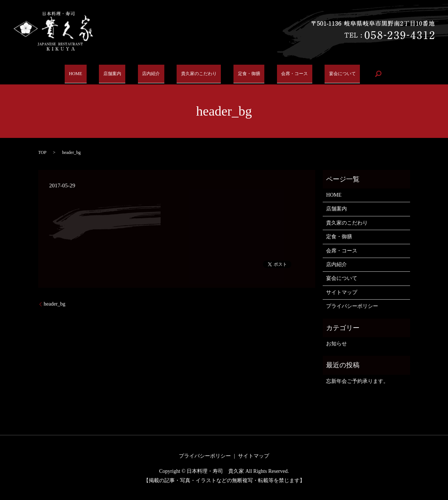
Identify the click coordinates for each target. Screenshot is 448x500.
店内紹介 (149, 74)
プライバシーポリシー (352, 306)
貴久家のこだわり (195, 74)
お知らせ (336, 344)
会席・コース (287, 74)
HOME (83, 74)
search (368, 74)
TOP (42, 152)
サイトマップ (342, 292)
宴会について (333, 74)
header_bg (55, 304)
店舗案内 (115, 74)
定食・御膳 (244, 74)
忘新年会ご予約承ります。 (357, 381)
